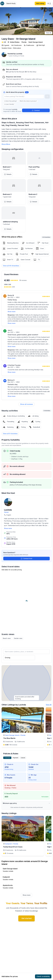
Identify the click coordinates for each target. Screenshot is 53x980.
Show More (6, 144)
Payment (16, 755)
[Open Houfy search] (11, 3)
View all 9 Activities (10, 431)
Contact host (27, 556)
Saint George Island (36, 42)
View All (49, 702)
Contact (36, 110)
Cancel (23, 755)
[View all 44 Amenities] (11, 266)
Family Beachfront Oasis (13, 844)
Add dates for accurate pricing (12, 567)
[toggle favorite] (42, 707)
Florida (24, 42)
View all (48, 33)
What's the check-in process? (28, 101)
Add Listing (40, 3)
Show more (12, 312)
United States (15, 42)
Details (8, 174)
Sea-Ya (50, 736)
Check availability (43, 976)
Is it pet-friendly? (9, 104)
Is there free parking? (11, 101)
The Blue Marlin (9, 736)
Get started (26, 916)
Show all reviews (26, 402)
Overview (7, 755)
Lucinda (19, 54)
